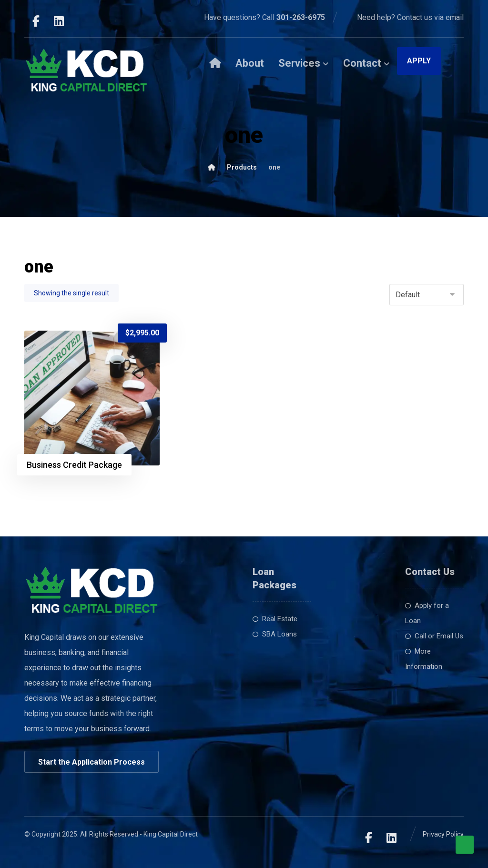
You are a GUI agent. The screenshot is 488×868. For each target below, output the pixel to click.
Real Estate (275, 619)
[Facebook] (36, 21)
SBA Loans (275, 634)
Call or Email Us (434, 636)
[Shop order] (427, 295)
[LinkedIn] (59, 21)
